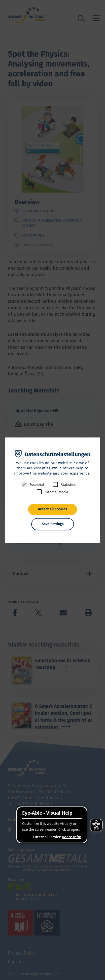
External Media (56, 492)
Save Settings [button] (53, 524)
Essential (37, 485)
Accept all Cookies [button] (52, 509)
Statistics (68, 485)
